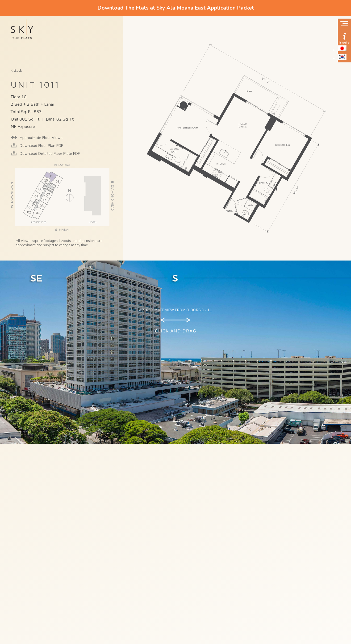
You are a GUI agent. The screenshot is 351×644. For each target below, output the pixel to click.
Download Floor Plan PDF (41, 146)
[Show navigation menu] (344, 24)
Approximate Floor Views (41, 138)
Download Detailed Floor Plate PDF (49, 154)
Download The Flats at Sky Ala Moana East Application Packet (176, 8)
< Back (16, 71)
